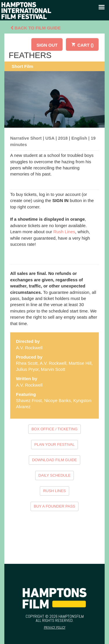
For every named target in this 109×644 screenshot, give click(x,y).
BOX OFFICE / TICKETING (54, 429)
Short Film (22, 66)
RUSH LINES (54, 491)
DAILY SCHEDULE (54, 475)
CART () (82, 44)
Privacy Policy (55, 627)
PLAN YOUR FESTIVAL (54, 444)
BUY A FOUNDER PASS (54, 506)
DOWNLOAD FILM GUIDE (54, 460)
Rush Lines (64, 232)
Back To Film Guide (35, 28)
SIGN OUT (47, 45)
